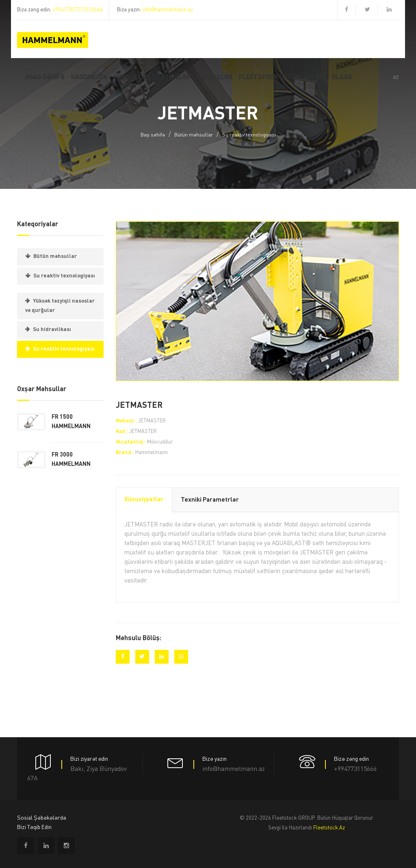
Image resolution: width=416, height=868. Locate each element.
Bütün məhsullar (194, 135)
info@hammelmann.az (168, 10)
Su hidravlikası (52, 330)
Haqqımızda (89, 78)
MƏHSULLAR (132, 78)
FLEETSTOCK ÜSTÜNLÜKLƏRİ (282, 78)
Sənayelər (215, 78)
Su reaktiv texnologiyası (249, 135)
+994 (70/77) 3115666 (78, 10)
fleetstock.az (329, 828)
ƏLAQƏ (342, 78)
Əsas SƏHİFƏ (45, 78)
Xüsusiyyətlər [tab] (144, 500)
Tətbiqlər (174, 78)
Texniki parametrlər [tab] (210, 500)
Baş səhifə (153, 135)
